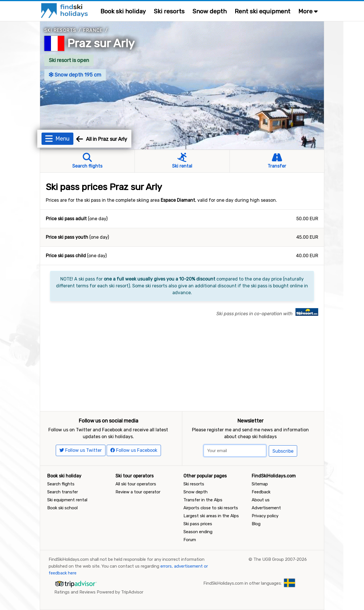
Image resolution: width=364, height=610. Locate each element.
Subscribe (283, 451)
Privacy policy (265, 516)
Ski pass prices (198, 524)
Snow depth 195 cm (75, 75)
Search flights (61, 484)
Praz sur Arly (101, 43)
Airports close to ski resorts (211, 508)
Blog (256, 524)
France (93, 30)
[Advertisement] (182, 368)
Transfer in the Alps (203, 500)
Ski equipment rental (67, 500)
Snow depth (210, 11)
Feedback (261, 492)
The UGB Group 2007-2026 (280, 559)
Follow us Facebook (134, 450)
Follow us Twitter (81, 450)
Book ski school (62, 508)
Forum (190, 540)
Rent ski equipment (262, 11)
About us (261, 500)
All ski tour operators (136, 484)
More (308, 11)
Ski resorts (169, 11)
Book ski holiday (123, 11)
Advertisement (266, 508)
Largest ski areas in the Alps (211, 516)
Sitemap (260, 484)
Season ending (198, 532)
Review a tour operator (138, 492)
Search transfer (63, 492)
